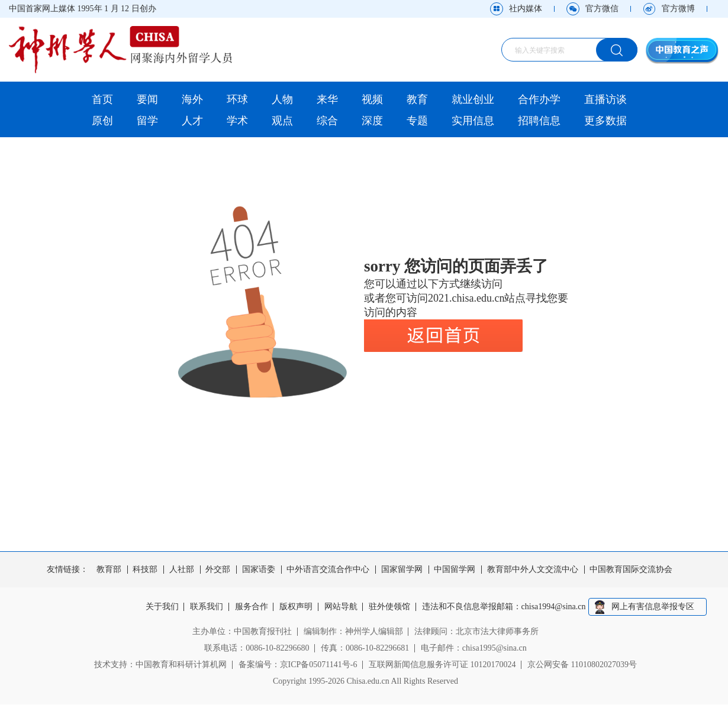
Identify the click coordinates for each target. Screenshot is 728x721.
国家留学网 (402, 570)
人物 (282, 99)
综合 (327, 121)
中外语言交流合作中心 (328, 570)
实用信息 (473, 121)
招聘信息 (539, 121)
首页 (102, 99)
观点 (282, 121)
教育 (417, 99)
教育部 (109, 570)
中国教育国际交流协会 (631, 570)
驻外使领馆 (389, 607)
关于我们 (162, 607)
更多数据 (605, 121)
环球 (237, 99)
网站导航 (341, 607)
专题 (417, 121)
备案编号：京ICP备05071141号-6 (298, 665)
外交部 (218, 570)
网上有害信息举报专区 (653, 607)
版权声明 (296, 607)
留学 (147, 121)
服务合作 (252, 607)
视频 (372, 99)
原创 (102, 121)
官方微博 (678, 9)
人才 (192, 121)
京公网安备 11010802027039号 (582, 665)
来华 (327, 99)
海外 (192, 99)
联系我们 (207, 607)
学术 (237, 121)
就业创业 (473, 99)
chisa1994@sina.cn (554, 607)
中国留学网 (455, 570)
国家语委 (259, 570)
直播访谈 (605, 99)
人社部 (182, 570)
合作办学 (539, 99)
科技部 (145, 570)
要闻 (147, 99)
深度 (372, 121)
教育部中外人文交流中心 (533, 570)
